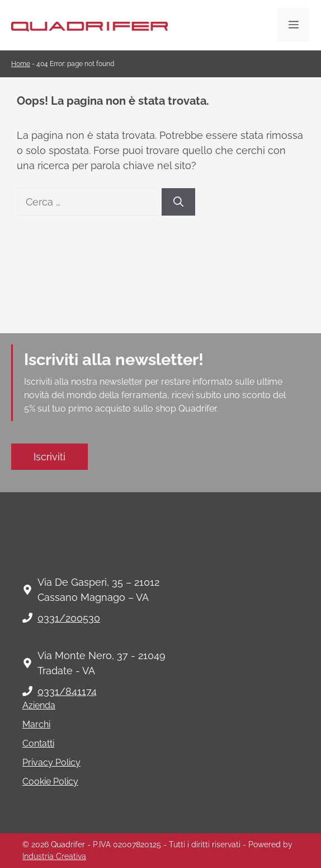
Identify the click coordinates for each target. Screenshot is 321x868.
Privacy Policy (51, 762)
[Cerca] (178, 202)
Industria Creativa (54, 856)
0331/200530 (69, 618)
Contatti (38, 743)
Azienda (39, 705)
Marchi (36, 724)
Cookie (37, 781)
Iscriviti (49, 457)
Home (21, 64)
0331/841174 (67, 691)
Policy (65, 781)
